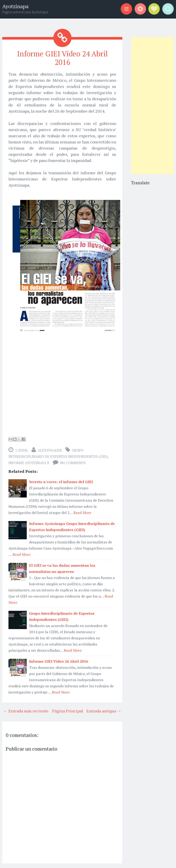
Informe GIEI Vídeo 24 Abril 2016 (62, 58)
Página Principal (68, 711)
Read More (82, 513)
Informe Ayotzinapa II (29, 463)
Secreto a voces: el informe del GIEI (61, 482)
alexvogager (50, 450)
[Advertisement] (152, 106)
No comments (73, 463)
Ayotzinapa (15, 6)
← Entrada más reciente (26, 711)
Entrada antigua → (104, 711)
